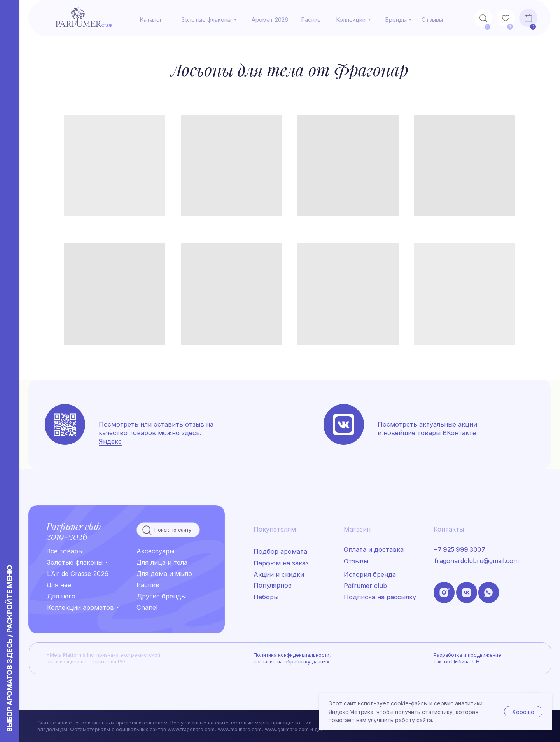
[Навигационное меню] (10, 12)
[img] (344, 424)
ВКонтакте (459, 433)
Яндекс (110, 441)
